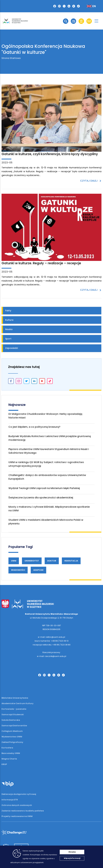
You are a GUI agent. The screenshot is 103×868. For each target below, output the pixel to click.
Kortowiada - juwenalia (14, 709)
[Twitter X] (64, 6)
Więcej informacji (72, 858)
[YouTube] (74, 6)
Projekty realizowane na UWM (17, 816)
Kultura (9, 320)
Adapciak (38, 570)
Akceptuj (72, 852)
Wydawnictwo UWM (12, 737)
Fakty (8, 311)
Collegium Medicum (12, 731)
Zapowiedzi (12, 348)
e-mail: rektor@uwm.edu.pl (51, 637)
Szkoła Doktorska (11, 720)
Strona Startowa (11, 58)
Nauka (9, 329)
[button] (66, 21)
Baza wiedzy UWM (11, 753)
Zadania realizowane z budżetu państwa (23, 811)
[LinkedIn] (69, 6)
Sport (8, 339)
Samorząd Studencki (13, 714)
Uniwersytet (32, 561)
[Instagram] (59, 6)
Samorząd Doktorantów (14, 726)
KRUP (4, 764)
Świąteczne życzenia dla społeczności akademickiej (41, 498)
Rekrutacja (71, 561)
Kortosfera (7, 748)
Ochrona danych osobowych (17, 805)
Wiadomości (18, 570)
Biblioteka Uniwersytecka (15, 698)
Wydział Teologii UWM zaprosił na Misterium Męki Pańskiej (44, 488)
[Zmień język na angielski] (89, 6)
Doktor (52, 561)
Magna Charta (9, 759)
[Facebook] (55, 6)
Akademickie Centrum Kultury (17, 703)
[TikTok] (78, 6)
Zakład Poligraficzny (12, 742)
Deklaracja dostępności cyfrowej (19, 794)
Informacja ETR (10, 800)
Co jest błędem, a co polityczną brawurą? (34, 427)
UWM (14, 561)
